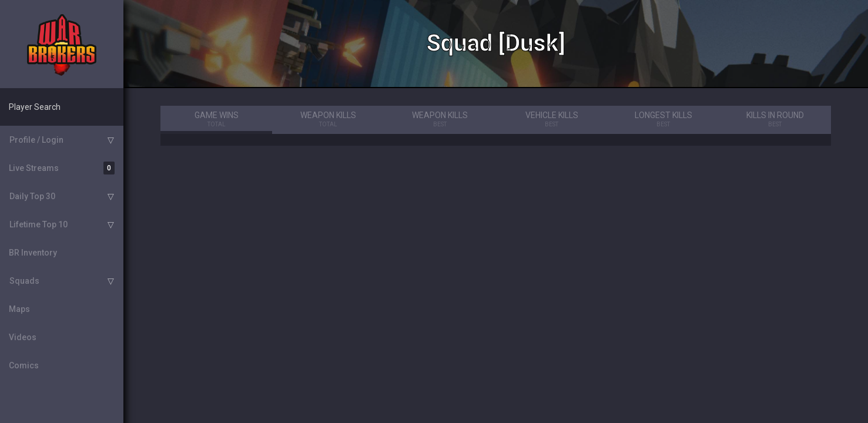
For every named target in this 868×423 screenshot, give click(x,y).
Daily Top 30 (32, 196)
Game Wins (216, 120)
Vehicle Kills (551, 120)
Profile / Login (36, 140)
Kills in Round (775, 120)
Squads (24, 281)
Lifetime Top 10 (38, 224)
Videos (23, 337)
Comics (24, 365)
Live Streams (62, 168)
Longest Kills (663, 120)
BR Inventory (33, 253)
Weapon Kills (328, 120)
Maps (19, 309)
